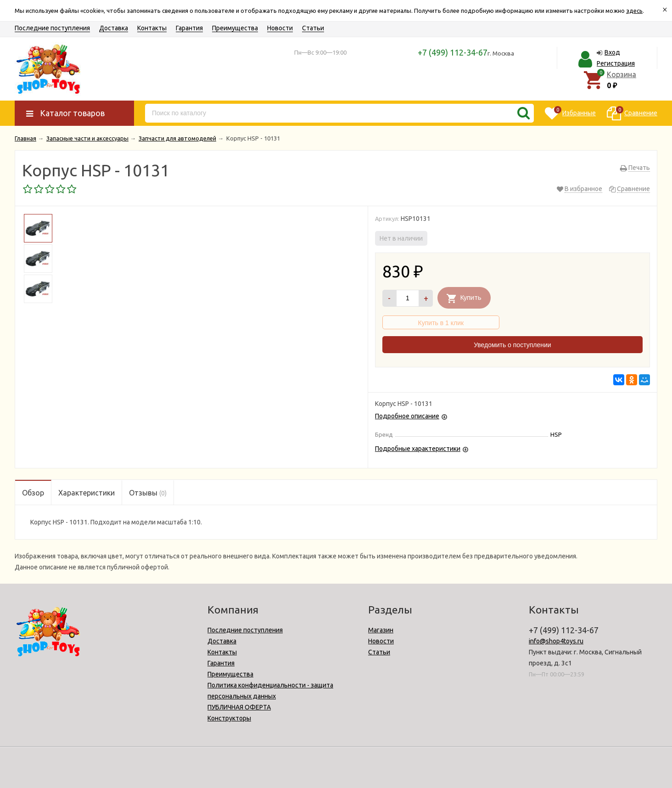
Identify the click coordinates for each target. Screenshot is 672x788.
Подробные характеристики (418, 449)
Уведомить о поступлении (512, 345)
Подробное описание (407, 416)
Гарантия (189, 28)
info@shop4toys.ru (556, 641)
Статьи (313, 28)
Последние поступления (52, 28)
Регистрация (616, 63)
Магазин (381, 630)
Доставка (114, 28)
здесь (634, 11)
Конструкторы (229, 718)
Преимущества (235, 28)
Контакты (152, 28)
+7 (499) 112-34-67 (453, 52)
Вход (612, 52)
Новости (280, 28)
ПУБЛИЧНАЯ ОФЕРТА (239, 707)
